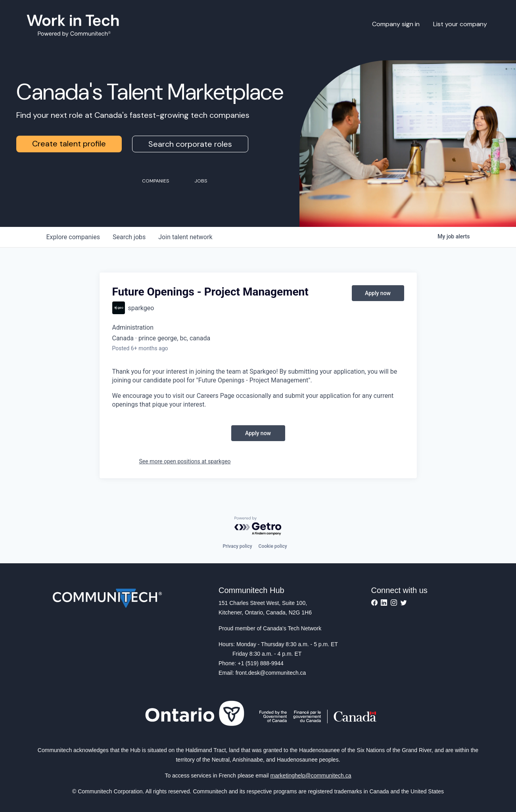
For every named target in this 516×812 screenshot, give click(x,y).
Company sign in (396, 24)
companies (73, 237)
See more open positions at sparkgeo (185, 461)
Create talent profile (69, 144)
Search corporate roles (190, 144)
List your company (460, 24)
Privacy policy (237, 546)
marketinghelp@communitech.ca (311, 776)
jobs (129, 237)
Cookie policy (273, 546)
